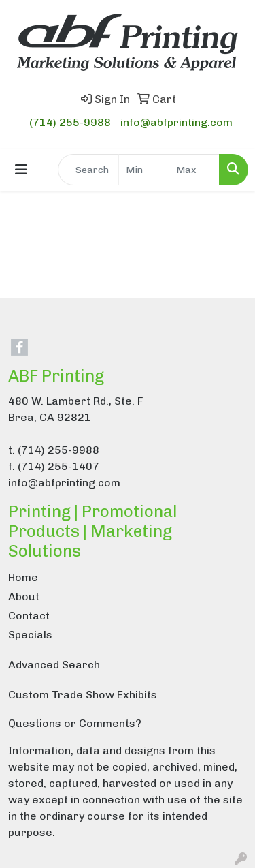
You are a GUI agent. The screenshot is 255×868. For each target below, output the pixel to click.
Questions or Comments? (75, 723)
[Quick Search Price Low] (144, 170)
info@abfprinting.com (176, 122)
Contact (29, 616)
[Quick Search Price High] (194, 170)
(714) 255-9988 (70, 122)
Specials (30, 635)
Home (23, 577)
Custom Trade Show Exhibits (83, 695)
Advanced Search (54, 665)
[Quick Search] (88, 170)
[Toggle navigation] (21, 170)
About (24, 596)
